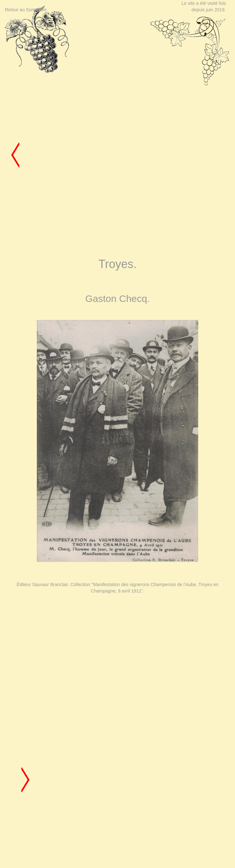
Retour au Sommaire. (26, 10)
